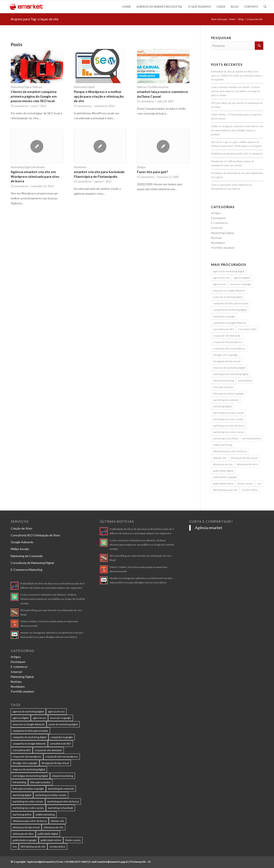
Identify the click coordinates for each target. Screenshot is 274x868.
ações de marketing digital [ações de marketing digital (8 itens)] (228, 297)
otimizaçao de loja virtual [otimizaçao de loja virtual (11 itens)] (244, 458)
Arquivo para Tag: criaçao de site (35, 19)
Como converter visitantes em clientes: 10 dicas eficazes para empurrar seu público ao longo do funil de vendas (236, 91)
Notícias (37, 87)
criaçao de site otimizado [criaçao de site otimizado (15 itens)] (227, 336)
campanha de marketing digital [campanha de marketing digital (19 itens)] (230, 310)
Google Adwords (22, 542)
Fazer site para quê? (152, 172)
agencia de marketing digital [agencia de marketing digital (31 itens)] (229, 271)
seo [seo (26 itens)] (259, 483)
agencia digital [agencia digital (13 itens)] (242, 278)
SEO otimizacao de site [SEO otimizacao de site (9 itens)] (225, 490)
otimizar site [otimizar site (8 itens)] (220, 458)
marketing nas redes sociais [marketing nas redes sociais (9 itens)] (229, 432)
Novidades (39, 167)
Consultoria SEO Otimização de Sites (35, 535)
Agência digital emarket (41, 862)
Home (232, 19)
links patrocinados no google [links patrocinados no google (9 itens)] (229, 394)
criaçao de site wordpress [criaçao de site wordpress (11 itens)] (227, 342)
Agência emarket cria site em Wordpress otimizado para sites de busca (35, 176)
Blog (241, 19)
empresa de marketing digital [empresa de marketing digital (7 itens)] (229, 368)
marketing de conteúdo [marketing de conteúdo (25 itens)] (226, 400)
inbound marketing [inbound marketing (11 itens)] (223, 380)
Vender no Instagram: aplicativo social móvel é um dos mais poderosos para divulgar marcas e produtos (237, 130)
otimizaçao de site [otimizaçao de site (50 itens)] (223, 464)
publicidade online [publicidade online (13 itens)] (223, 483)
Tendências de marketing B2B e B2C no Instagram (237, 154)
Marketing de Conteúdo (27, 556)
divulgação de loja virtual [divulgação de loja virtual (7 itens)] (227, 361)
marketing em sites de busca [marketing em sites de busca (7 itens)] (229, 426)
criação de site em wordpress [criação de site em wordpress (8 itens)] (229, 348)
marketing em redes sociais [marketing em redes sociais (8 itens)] (228, 419)
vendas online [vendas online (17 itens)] (250, 490)
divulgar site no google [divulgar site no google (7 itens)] (225, 355)
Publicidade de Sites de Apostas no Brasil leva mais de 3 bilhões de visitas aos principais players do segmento (237, 76)
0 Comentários (19, 106)
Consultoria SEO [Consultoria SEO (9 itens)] (247, 329)
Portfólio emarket (158, 87)
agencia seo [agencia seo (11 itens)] (220, 284)
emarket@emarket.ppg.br (113, 862)
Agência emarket (209, 528)
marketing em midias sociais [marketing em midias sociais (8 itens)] (229, 413)
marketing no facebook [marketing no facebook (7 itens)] (226, 438)
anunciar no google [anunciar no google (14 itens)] (241, 284)
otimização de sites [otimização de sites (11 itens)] (247, 464)
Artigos (141, 167)
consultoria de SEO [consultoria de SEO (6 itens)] (223, 329)
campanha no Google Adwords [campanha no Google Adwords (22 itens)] (230, 323)
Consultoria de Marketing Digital (32, 563)
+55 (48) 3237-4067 (76, 862)
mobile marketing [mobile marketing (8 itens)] (223, 445)
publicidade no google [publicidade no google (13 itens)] (225, 477)
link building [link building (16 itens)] (245, 380)
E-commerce (219, 223)
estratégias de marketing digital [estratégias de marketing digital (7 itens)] (231, 374)
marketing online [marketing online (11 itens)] (252, 438)
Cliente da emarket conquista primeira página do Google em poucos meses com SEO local (34, 96)
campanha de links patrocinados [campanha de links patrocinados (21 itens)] (231, 303)
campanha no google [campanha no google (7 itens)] (224, 316)
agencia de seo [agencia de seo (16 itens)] (221, 278)
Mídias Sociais (20, 549)
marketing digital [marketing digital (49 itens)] (222, 406)
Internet (217, 228)
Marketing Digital (21, 87)
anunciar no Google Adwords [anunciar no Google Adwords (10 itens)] (229, 291)
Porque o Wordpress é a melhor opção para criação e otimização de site (99, 96)
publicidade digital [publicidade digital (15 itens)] (223, 471)
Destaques (218, 218)
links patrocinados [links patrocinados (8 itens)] (223, 387)
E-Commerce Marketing (27, 570)
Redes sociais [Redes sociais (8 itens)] (245, 483)
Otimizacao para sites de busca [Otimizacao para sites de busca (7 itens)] (230, 451)
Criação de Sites (22, 528)
